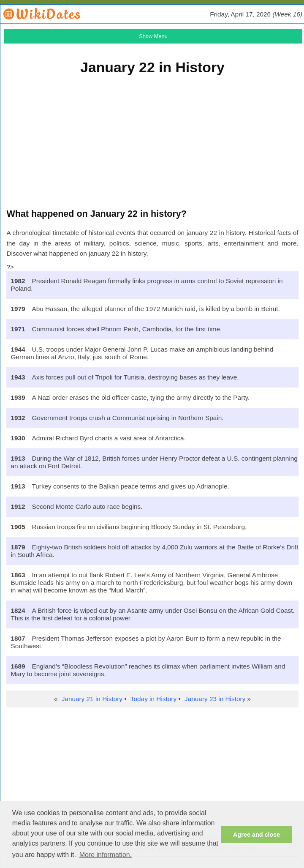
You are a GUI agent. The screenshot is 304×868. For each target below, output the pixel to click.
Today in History (153, 699)
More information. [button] (106, 855)
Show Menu (153, 36)
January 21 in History (92, 699)
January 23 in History (215, 699)
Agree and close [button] (256, 835)
